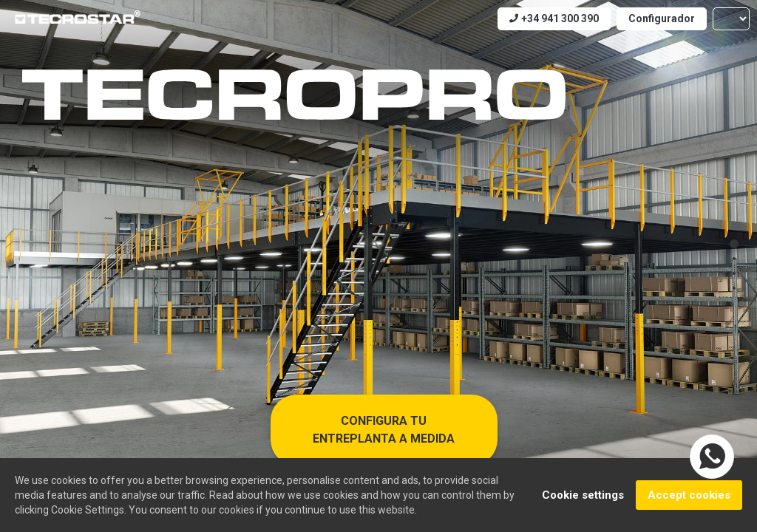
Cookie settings (583, 495)
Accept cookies (689, 495)
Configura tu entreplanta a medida (384, 430)
